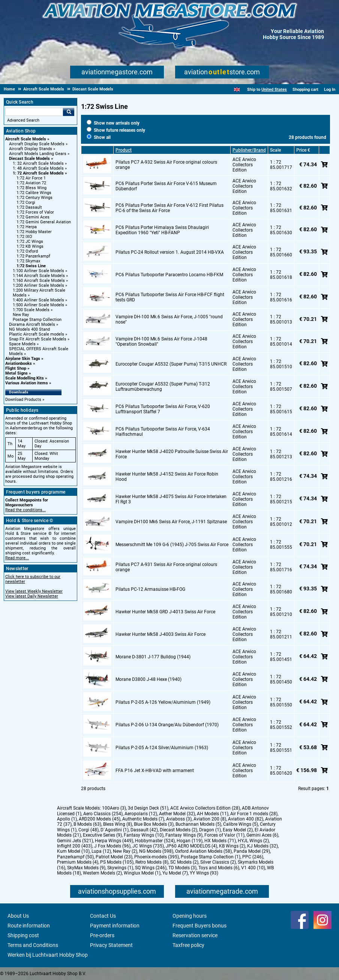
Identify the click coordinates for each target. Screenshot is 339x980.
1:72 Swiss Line (31, 266)
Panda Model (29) (252, 851)
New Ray (21, 315)
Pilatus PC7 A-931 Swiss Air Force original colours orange (166, 567)
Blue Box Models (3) (154, 824)
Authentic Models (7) (143, 819)
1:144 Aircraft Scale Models (39, 276)
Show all (99, 137)
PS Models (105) (117, 862)
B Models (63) (87, 824)
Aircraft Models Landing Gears (38, 154)
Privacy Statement (111, 945)
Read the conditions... (25, 510)
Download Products (23, 400)
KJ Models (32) (262, 846)
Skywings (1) (120, 868)
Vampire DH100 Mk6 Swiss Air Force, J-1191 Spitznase (171, 522)
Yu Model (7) (175, 873)
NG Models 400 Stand (29, 329)
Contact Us (103, 916)
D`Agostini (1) (115, 830)
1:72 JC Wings (30, 242)
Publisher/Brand (249, 150)
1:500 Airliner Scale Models (38, 305)
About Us (18, 916)
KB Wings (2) (232, 846)
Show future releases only (116, 130)
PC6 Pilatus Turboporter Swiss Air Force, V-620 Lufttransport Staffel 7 (163, 409)
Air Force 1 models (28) (254, 814)
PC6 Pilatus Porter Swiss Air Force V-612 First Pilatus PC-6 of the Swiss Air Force (169, 208)
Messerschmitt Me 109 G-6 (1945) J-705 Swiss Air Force (172, 545)
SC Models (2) (184, 862)
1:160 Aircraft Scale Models (39, 281)
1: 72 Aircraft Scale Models (38, 173)
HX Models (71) (220, 841)
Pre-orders (102, 935)
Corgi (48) (88, 830)
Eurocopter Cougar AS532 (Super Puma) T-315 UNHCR (171, 364)
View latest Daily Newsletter (32, 596)
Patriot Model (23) (114, 857)
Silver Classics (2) (218, 862)
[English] (237, 90)
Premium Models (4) (78, 862)
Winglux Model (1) (142, 873)
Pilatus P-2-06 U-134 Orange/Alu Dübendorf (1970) (167, 725)
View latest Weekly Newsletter (34, 591)
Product (124, 150)
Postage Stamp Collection (37, 320)
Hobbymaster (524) (155, 841)
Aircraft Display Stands (31, 149)
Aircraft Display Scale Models (37, 144)
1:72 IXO (24, 237)
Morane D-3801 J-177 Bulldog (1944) (153, 657)
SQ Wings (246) (151, 868)
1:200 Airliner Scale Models (38, 285)
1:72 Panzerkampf (33, 256)
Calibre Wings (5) (241, 824)
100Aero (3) (114, 808)
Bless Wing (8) (118, 824)
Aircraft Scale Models (26, 139)
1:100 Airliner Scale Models (38, 271)
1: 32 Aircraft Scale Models (38, 163)
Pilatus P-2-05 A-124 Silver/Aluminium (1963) (162, 748)
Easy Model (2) (238, 830)
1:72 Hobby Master (34, 232)
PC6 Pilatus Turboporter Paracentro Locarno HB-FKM (169, 275)
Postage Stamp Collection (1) (211, 857)
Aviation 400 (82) (246, 819)
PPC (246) (253, 857)
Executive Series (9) (102, 835)
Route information (29, 926)
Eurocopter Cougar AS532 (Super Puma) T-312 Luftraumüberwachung (163, 387)
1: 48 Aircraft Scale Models (38, 168)
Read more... (17, 558)
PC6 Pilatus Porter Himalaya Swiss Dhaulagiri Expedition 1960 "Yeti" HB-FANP (162, 230)
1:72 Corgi (26, 202)
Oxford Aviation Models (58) (203, 851)
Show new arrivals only (113, 123)
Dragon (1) (210, 830)
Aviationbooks (19, 364)
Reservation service (195, 935)
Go (69, 112)
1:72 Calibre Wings (34, 193)
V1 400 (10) (253, 868)
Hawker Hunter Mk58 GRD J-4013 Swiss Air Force (165, 612)
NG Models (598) (156, 851)
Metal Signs (16, 373)
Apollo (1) (67, 819)
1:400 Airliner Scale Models (38, 300)
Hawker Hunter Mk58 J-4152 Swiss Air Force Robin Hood (167, 477)
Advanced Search (23, 120)
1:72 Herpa (27, 227)
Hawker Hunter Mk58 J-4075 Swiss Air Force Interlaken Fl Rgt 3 (171, 499)
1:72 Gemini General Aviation (44, 222)
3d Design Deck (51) (148, 808)
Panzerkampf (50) (75, 857)
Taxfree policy (188, 945)
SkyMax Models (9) (86, 868)
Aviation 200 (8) (210, 819)
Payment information (115, 926)
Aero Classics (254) (103, 814)
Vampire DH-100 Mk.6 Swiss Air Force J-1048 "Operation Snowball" (161, 342)
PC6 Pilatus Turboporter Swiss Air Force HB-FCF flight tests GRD (170, 297)
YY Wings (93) (204, 873)
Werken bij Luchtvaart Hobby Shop (48, 955)
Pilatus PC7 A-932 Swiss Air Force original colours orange (166, 165)
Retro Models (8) (152, 862)
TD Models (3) (182, 868)
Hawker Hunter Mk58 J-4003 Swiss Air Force (160, 634)
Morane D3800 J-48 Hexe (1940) (148, 679)
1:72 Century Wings (34, 198)
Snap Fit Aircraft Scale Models (38, 339)
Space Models (22, 344)
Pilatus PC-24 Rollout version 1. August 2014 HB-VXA (170, 252)
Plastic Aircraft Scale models (37, 334)
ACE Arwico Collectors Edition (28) (205, 808)
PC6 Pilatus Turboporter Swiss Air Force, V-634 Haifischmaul (163, 432)
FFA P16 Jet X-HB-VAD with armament (155, 771)
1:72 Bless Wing (31, 188)
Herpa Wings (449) (114, 841)
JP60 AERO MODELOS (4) (191, 846)
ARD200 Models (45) (100, 819)
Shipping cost (23, 935)
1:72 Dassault (29, 207)
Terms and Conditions (33, 945)
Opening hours (190, 916)
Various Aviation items (27, 383)
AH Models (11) (213, 814)
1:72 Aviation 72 (31, 183)
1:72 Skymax (28, 261)
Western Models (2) (102, 873)
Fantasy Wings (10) (144, 835)
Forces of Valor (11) (224, 835)
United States (274, 90)
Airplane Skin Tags (23, 359)
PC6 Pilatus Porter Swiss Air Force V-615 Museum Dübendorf (166, 186)
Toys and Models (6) (219, 868)
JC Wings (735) (148, 846)
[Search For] (34, 112)
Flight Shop (16, 368)
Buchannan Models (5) (198, 824)
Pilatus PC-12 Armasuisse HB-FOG (150, 589)
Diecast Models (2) (178, 830)
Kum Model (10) (73, 851)
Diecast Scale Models (29, 159)
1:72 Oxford (27, 251)
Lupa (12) (101, 851)
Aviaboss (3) (179, 819)
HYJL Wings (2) (253, 841)
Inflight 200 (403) (75, 846)
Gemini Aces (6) (262, 835)
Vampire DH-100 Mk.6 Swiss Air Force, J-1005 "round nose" (169, 319)
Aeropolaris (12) (141, 814)
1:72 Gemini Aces (33, 217)
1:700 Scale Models (31, 310)
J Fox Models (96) (112, 846)
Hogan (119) (190, 841)
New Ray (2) (125, 851)
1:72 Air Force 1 (31, 178)
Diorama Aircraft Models (32, 324)
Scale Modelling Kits (25, 378)
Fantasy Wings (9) (184, 835)
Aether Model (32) (177, 814)
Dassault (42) (144, 830)
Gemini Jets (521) (75, 841)
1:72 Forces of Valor (35, 212)
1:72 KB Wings (30, 246)
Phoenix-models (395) (157, 857)
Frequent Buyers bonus (199, 926)
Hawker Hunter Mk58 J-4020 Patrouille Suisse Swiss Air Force (172, 454)
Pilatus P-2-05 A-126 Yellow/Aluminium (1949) (163, 702)
